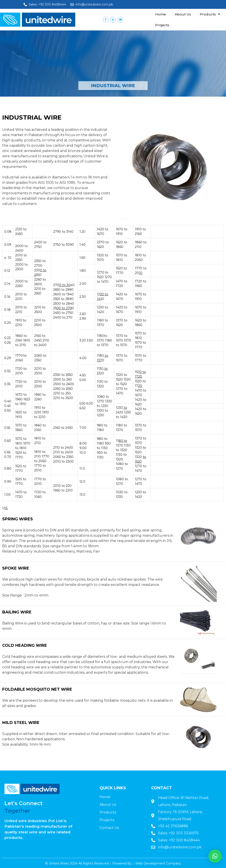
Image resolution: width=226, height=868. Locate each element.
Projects (162, 25)
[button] (215, 856)
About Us (183, 14)
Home (161, 14)
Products (210, 14)
